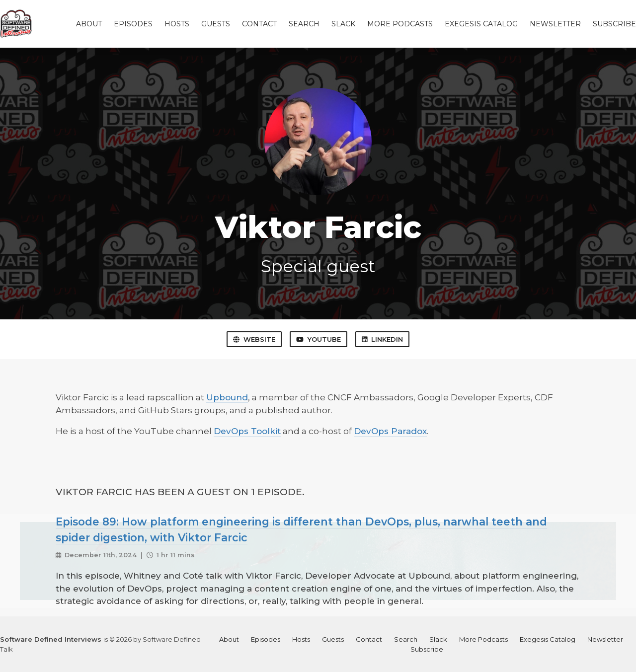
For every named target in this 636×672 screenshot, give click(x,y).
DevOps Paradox (390, 431)
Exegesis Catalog (481, 24)
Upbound (227, 397)
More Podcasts (400, 24)
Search (304, 24)
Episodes (133, 24)
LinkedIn (382, 339)
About (89, 24)
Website (254, 339)
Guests (216, 24)
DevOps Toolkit (247, 431)
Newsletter (555, 24)
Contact (259, 24)
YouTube (318, 339)
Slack (343, 24)
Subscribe (614, 24)
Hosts (177, 24)
